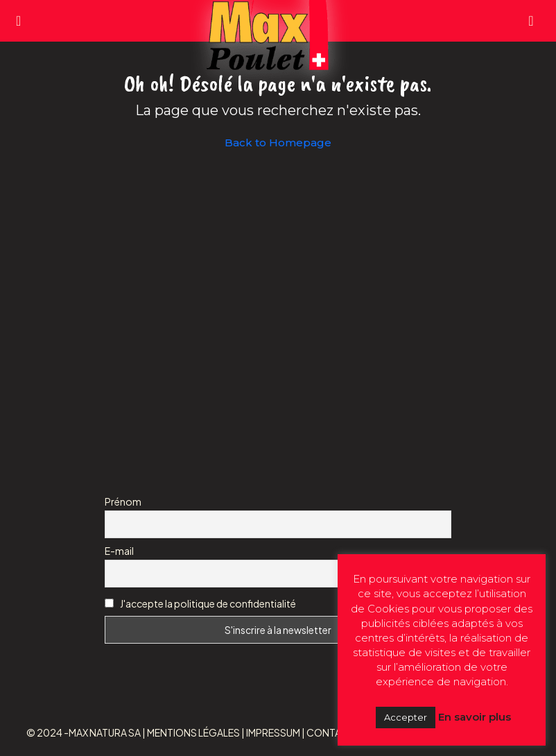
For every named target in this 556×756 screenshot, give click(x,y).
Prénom (123, 501)
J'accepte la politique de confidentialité (208, 603)
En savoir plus (475, 717)
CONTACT (331, 732)
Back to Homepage (278, 143)
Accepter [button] (406, 717)
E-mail (119, 551)
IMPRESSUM (273, 732)
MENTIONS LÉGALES (193, 732)
